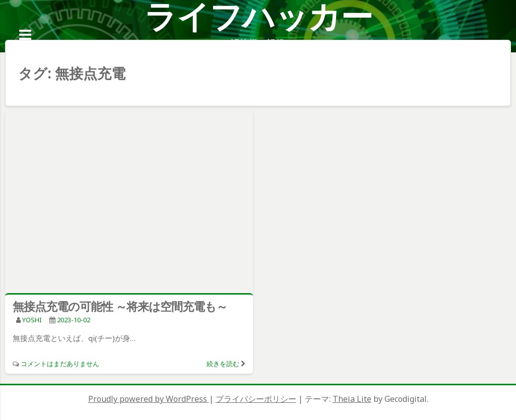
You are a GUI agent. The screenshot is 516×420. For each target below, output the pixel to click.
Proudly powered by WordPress (149, 399)
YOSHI (32, 320)
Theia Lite (352, 399)
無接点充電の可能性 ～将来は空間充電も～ (120, 306)
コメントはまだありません (60, 364)
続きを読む (223, 364)
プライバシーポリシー (256, 399)
